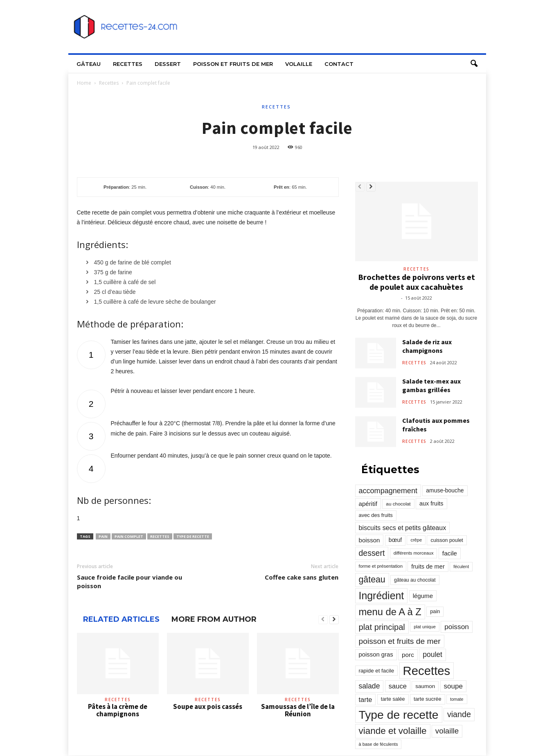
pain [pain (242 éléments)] (435, 611)
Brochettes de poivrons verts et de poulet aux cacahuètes (417, 282)
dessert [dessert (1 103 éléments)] (372, 553)
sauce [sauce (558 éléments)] (398, 686)
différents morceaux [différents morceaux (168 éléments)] (414, 553)
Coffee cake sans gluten (302, 577)
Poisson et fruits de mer (233, 64)
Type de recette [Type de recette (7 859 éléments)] (399, 715)
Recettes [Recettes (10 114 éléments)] (427, 671)
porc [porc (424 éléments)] (408, 655)
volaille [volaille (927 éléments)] (447, 731)
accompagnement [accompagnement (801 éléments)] (388, 491)
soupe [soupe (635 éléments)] (453, 686)
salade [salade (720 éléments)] (369, 686)
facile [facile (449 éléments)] (450, 553)
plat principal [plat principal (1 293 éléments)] (382, 627)
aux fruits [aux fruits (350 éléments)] (431, 503)
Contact (339, 64)
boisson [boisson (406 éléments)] (369, 540)
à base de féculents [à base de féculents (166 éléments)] (378, 744)
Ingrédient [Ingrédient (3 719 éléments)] (382, 596)
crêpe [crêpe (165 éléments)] (416, 540)
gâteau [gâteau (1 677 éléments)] (372, 580)
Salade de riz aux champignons (427, 346)
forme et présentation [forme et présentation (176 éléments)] (381, 566)
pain (103, 536)
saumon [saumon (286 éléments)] (425, 686)
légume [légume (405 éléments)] (423, 596)
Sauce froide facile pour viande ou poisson (129, 581)
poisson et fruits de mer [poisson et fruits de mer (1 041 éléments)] (400, 641)
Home (84, 83)
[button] (474, 64)
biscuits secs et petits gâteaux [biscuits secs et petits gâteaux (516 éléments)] (403, 528)
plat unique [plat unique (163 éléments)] (425, 627)
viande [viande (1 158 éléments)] (459, 714)
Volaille (299, 64)
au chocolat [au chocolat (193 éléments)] (398, 504)
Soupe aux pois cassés (208, 706)
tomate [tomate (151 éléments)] (457, 699)
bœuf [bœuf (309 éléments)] (395, 540)
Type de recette (193, 536)
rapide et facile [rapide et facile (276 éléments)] (377, 671)
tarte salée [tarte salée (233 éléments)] (393, 699)
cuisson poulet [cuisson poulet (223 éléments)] (447, 540)
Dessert (168, 64)
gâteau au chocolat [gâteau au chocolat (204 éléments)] (415, 580)
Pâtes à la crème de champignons (118, 710)
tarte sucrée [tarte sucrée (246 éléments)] (428, 699)
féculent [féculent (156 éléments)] (461, 566)
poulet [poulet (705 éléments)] (432, 654)
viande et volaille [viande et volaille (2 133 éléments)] (393, 731)
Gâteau (89, 64)
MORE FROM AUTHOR (214, 619)
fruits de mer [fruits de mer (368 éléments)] (428, 566)
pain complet (129, 536)
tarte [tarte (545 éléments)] (366, 700)
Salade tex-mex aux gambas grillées (431, 385)
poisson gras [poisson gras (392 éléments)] (376, 654)
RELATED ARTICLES (121, 619)
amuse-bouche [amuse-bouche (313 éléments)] (445, 490)
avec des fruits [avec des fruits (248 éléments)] (376, 515)
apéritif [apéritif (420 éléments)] (368, 504)
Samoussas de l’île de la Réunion (298, 710)
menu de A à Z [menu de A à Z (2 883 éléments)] (390, 612)
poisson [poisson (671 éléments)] (457, 627)
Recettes (128, 64)
